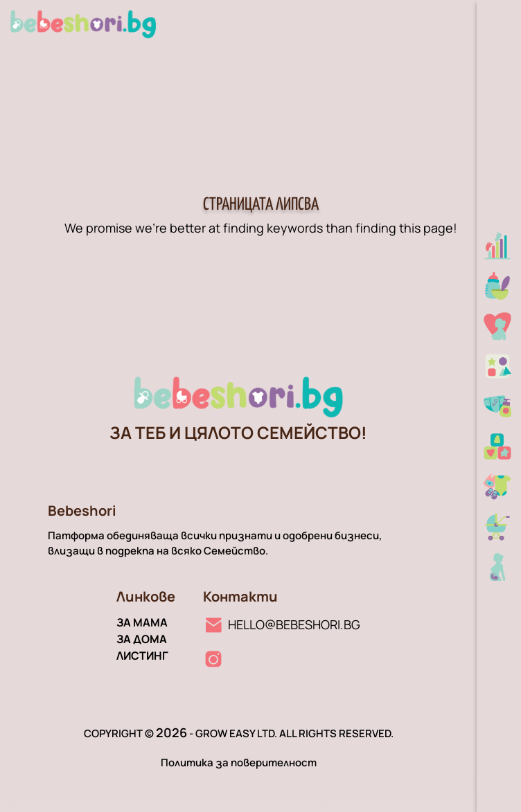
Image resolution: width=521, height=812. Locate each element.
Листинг (142, 656)
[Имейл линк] (282, 624)
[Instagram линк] (213, 659)
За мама (142, 622)
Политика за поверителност (239, 763)
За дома (142, 639)
